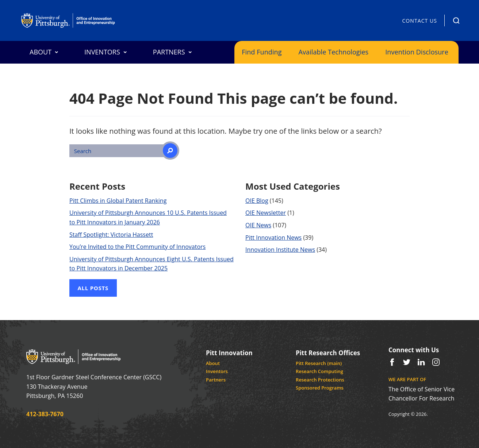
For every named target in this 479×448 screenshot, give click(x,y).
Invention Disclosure (417, 52)
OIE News (258, 225)
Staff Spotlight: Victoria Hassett (111, 235)
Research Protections (320, 380)
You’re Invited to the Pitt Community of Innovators (137, 247)
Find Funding (262, 52)
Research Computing (319, 371)
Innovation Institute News (280, 250)
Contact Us (419, 21)
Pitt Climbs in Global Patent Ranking (118, 201)
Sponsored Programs (320, 388)
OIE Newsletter (266, 213)
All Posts (93, 288)
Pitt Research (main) (319, 363)
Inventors (217, 371)
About (213, 363)
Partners (216, 380)
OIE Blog (257, 201)
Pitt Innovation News (273, 238)
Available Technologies (334, 52)
